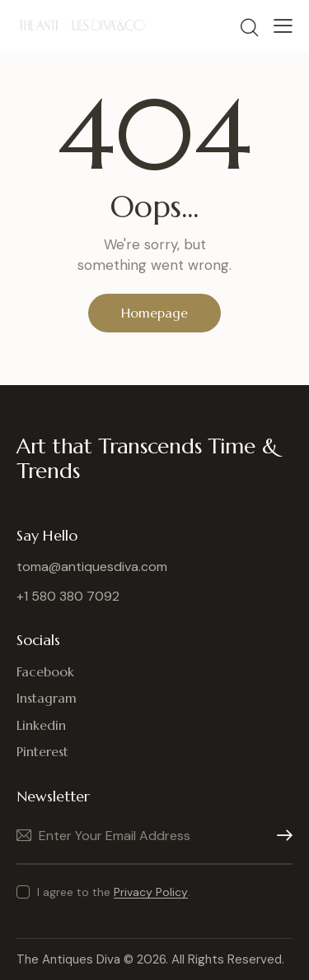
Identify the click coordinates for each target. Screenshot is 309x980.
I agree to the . (114, 892)
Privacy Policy (151, 892)
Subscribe (280, 836)
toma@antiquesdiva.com (92, 567)
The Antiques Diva (68, 959)
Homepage (154, 313)
